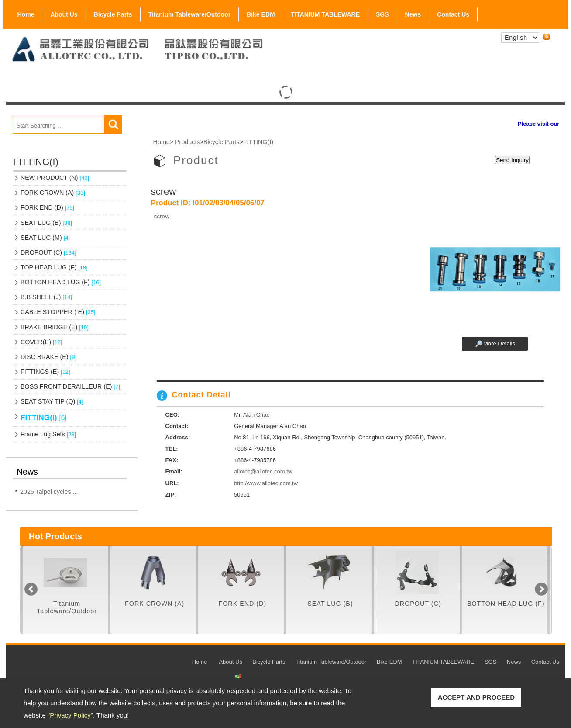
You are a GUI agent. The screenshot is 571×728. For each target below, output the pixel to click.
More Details (499, 343)
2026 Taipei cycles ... (49, 492)
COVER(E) (41, 342)
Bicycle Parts (113, 13)
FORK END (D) (47, 207)
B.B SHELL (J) (46, 297)
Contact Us (453, 14)
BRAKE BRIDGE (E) (55, 327)
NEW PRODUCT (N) (55, 178)
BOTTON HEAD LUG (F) (61, 282)
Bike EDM (261, 14)
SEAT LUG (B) (46, 223)
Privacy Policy (70, 715)
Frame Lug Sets (48, 434)
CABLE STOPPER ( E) (58, 312)
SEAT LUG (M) (45, 238)
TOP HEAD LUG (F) (54, 267)
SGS (382, 13)
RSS (547, 37)
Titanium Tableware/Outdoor (190, 14)
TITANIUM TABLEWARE (325, 14)
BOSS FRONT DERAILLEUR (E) (70, 386)
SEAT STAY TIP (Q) (52, 401)
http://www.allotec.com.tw (266, 483)
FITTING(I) (44, 417)
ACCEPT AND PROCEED (476, 697)
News (413, 14)
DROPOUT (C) (48, 252)
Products (187, 142)
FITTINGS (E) (45, 372)
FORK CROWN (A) (53, 193)
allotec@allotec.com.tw (263, 471)
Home (26, 14)
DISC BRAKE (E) (48, 357)
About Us (64, 13)
